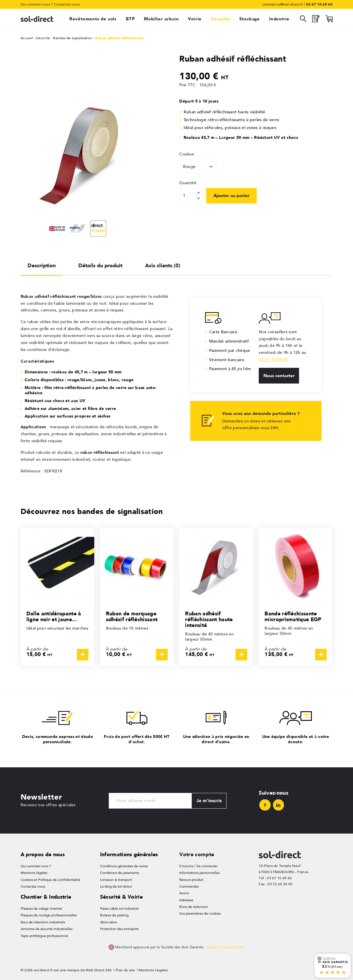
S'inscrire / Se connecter (198, 866)
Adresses (186, 900)
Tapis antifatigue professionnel (44, 936)
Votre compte (197, 854)
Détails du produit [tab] (100, 265)
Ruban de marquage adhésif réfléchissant (132, 616)
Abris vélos (108, 922)
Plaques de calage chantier (41, 909)
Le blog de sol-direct (116, 886)
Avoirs (184, 893)
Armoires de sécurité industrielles (47, 929)
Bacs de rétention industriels (43, 922)
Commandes (189, 886)
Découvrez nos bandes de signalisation (92, 511)
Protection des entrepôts (119, 929)
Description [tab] (42, 265)
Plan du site (125, 970)
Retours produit (191, 880)
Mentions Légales (153, 970)
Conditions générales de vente (124, 866)
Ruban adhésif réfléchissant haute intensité (209, 619)
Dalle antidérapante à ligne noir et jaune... (54, 616)
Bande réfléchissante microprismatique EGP (293, 616)
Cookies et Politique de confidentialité (50, 880)
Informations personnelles (199, 873)
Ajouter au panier (231, 196)
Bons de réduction (194, 907)
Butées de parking (114, 915)
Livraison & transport (116, 880)
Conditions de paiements (120, 873)
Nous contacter (279, 376)
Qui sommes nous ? (37, 4)
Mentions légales (34, 873)
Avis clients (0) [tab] (163, 265)
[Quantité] (191, 196)
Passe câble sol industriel (119, 909)
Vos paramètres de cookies (200, 913)
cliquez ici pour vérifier (225, 947)
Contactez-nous (67, 4)
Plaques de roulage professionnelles (49, 915)
